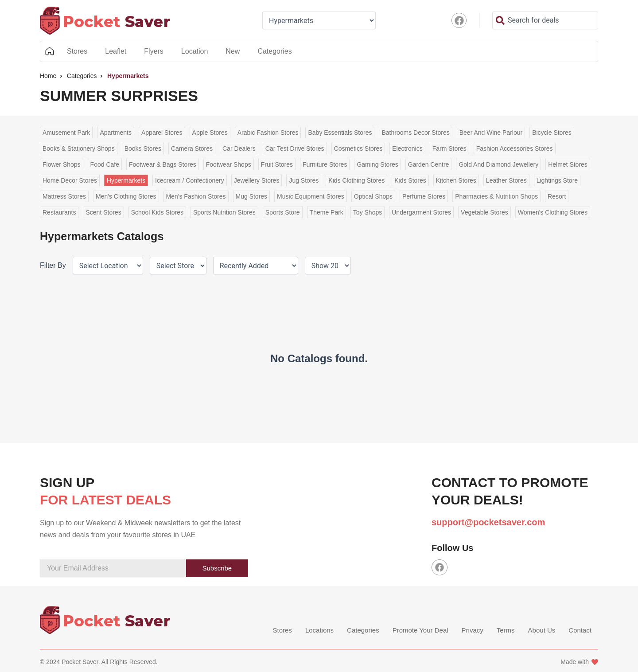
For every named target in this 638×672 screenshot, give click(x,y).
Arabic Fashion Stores (268, 133)
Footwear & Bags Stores (163, 164)
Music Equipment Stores (311, 196)
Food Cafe (105, 164)
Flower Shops (62, 164)
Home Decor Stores (70, 180)
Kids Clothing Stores (356, 180)
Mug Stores (252, 196)
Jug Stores (304, 180)
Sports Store (283, 212)
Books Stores (143, 148)
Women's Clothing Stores (553, 212)
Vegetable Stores (484, 212)
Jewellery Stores (257, 180)
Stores (77, 51)
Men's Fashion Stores (196, 196)
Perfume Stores (424, 196)
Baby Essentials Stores (340, 133)
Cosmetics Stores (358, 148)
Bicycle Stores (552, 133)
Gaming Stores (377, 164)
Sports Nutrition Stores (224, 212)
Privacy (473, 631)
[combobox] (545, 20)
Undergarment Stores (421, 212)
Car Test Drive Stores (295, 148)
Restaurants (59, 212)
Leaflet (116, 51)
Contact (580, 631)
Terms (506, 631)
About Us (542, 631)
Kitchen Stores (456, 180)
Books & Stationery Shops (79, 148)
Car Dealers (239, 148)
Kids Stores (410, 180)
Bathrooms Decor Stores (415, 133)
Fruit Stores (277, 164)
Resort (557, 196)
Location (195, 51)
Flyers (154, 51)
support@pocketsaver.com (488, 522)
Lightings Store (557, 180)
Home (49, 51)
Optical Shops (373, 196)
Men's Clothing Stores (126, 196)
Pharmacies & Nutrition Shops (496, 196)
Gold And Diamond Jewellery (498, 164)
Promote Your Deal (420, 631)
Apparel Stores (162, 133)
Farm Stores (449, 148)
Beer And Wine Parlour (491, 133)
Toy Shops (368, 212)
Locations (319, 631)
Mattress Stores (64, 196)
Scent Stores (103, 212)
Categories (274, 51)
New (233, 51)
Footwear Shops (229, 164)
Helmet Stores (568, 164)
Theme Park (327, 212)
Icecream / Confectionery (190, 180)
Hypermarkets (126, 180)
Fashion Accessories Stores (515, 148)
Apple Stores (210, 133)
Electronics (407, 148)
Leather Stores (506, 180)
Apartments (116, 133)
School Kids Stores (157, 212)
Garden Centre (429, 164)
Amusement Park (66, 133)
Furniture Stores (325, 164)
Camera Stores (192, 148)
